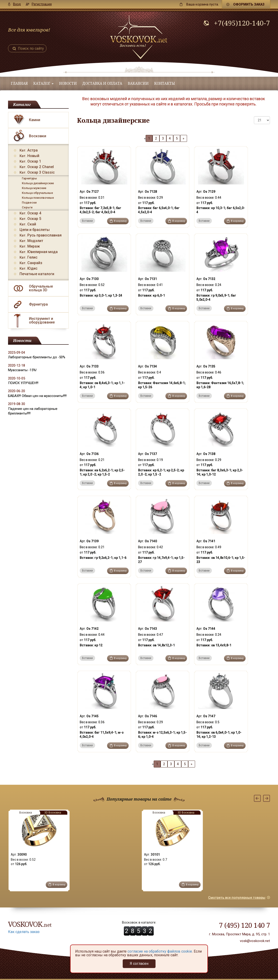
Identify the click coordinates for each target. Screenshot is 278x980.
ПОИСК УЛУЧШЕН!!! (23, 383)
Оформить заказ (249, 4)
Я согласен (139, 964)
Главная (19, 83)
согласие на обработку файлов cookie (160, 951)
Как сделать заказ (24, 932)
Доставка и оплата (102, 83)
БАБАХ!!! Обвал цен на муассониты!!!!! (37, 396)
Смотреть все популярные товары (237, 898)
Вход (17, 4)
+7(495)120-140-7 (242, 23)
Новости (68, 83)
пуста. (203, 4)
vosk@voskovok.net (255, 941)
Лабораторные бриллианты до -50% (37, 357)
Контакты (165, 83)
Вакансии (138, 83)
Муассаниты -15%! (22, 370)
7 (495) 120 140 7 (244, 925)
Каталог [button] (43, 83)
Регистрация (42, 4)
